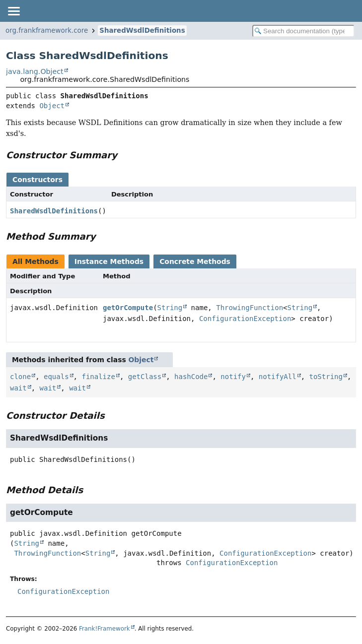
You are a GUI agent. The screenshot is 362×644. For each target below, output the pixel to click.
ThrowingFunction (250, 308)
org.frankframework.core (47, 31)
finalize (98, 377)
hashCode (191, 377)
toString (326, 377)
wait (18, 388)
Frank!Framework (105, 629)
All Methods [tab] (36, 261)
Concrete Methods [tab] (195, 261)
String (170, 308)
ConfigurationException (245, 319)
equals (56, 377)
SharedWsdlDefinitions (142, 31)
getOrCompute (128, 308)
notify (233, 377)
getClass (145, 377)
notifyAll (278, 377)
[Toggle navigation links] (13, 11)
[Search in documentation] (303, 31)
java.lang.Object (35, 71)
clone (20, 377)
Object (52, 106)
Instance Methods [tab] (109, 261)
